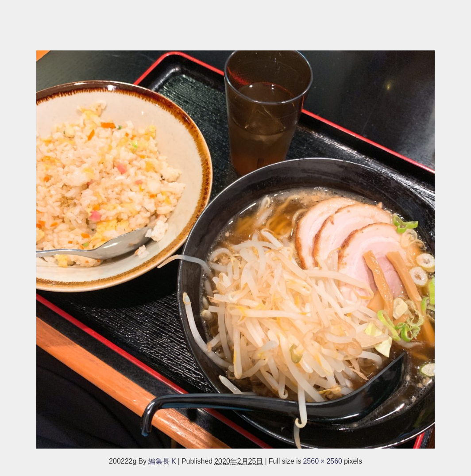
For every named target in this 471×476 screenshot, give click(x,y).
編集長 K (162, 461)
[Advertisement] (235, 21)
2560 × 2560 (322, 461)
